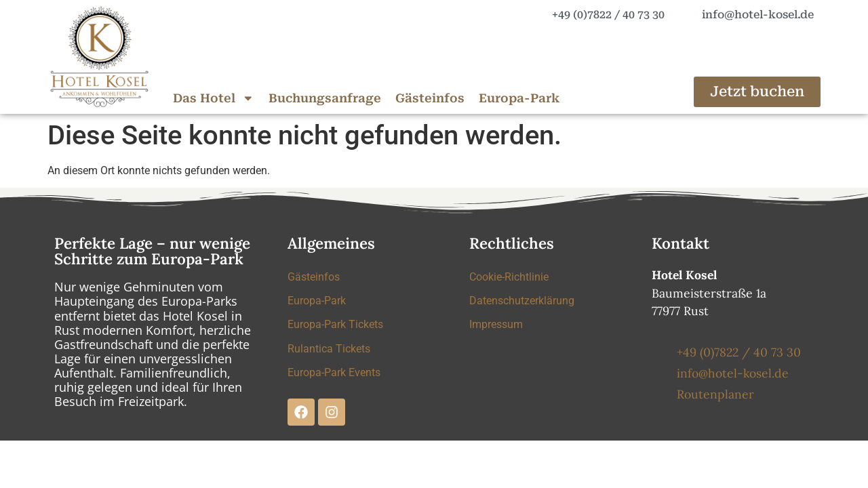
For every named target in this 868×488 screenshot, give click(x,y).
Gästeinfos (430, 98)
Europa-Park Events (334, 374)
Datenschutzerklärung (522, 301)
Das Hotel (214, 98)
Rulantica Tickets (329, 350)
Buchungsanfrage (325, 98)
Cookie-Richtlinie (509, 277)
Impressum (496, 326)
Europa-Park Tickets (335, 326)
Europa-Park (519, 98)
